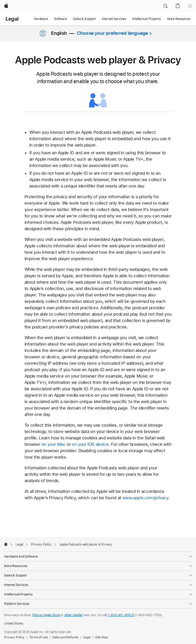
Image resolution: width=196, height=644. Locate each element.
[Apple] (6, 6)
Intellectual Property (146, 19)
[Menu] (190, 6)
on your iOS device (90, 445)
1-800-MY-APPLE (121, 615)
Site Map (101, 638)
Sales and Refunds (65, 638)
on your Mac (53, 445)
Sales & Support (84, 19)
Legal (12, 19)
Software (60, 19)
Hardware (41, 19)
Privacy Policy (14, 638)
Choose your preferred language (113, 33)
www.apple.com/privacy (145, 498)
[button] (165, 6)
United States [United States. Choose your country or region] (14, 624)
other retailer (73, 615)
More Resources (179, 19)
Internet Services (114, 19)
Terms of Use (38, 638)
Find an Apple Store (46, 615)
